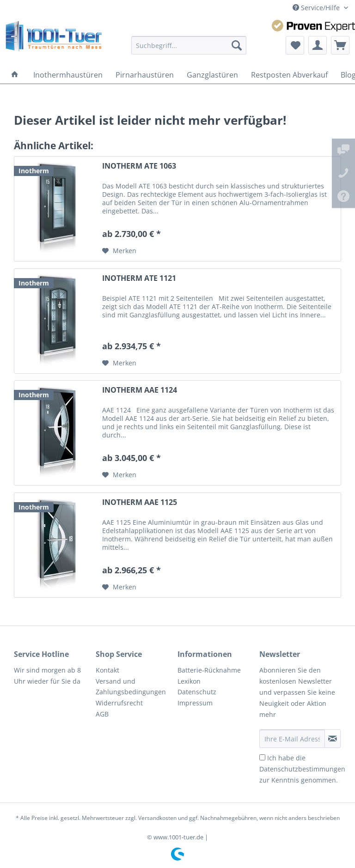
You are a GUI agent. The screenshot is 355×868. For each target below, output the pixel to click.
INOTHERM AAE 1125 (140, 502)
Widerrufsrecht (119, 703)
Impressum (195, 703)
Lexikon (189, 681)
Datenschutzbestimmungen (302, 769)
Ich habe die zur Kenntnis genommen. (302, 769)
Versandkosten (157, 818)
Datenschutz (197, 692)
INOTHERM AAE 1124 (140, 390)
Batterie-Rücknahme (209, 670)
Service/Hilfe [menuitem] (317, 8)
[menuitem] (189, 45)
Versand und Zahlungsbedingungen (131, 687)
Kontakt (107, 670)
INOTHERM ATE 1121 (139, 278)
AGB (102, 714)
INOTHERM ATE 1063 (139, 166)
